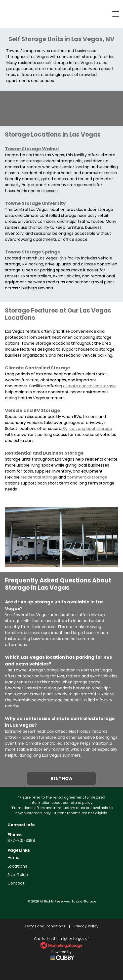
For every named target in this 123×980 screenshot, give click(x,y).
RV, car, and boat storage (87, 429)
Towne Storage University (35, 203)
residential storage (39, 477)
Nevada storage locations (56, 700)
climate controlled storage (89, 386)
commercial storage (87, 477)
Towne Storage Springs (32, 252)
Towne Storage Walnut (32, 149)
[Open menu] (116, 14)
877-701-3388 (21, 841)
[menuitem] (62, 858)
